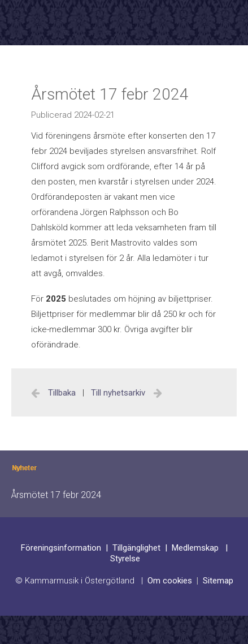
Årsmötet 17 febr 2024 (56, 495)
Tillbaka (62, 393)
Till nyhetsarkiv (119, 393)
